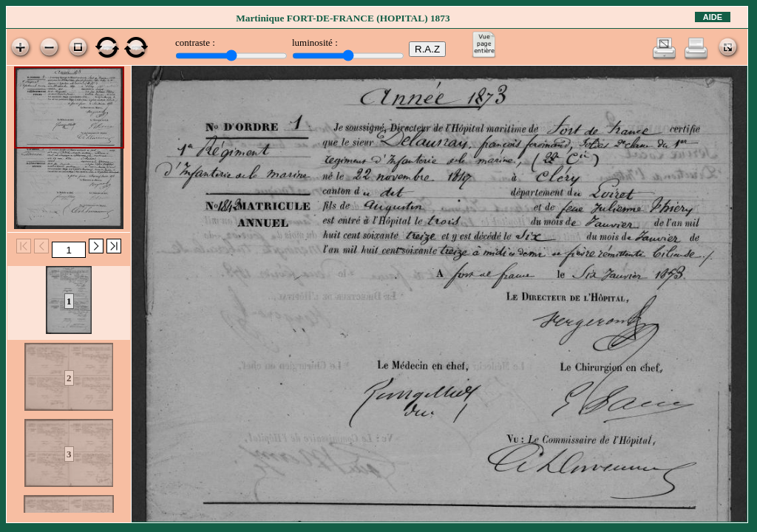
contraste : (195, 42)
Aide (713, 17)
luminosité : (315, 42)
